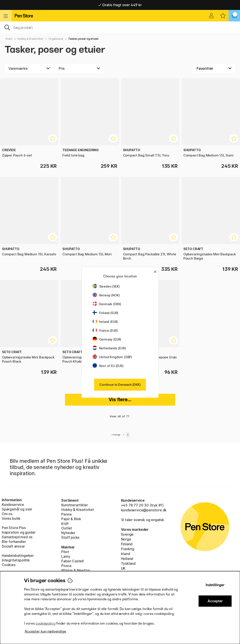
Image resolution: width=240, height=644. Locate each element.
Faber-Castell (73, 561)
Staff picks (70, 537)
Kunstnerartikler (74, 505)
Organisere (56, 39)
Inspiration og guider (19, 532)
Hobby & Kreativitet (30, 39)
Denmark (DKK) (107, 304)
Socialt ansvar (13, 546)
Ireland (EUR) (105, 322)
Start (9, 39)
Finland (127, 544)
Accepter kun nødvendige (45, 631)
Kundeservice (13, 505)
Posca (66, 566)
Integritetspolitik (16, 560)
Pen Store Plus (14, 528)
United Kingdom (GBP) (112, 357)
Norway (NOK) (106, 295)
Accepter (215, 601)
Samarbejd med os (17, 537)
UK (123, 568)
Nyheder (68, 533)
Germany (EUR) (107, 339)
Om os (7, 514)
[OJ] (120, 27)
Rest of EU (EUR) (108, 366)
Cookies (9, 565)
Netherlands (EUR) (109, 348)
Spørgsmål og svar (17, 509)
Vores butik (11, 518)
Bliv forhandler (14, 542)
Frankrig (128, 549)
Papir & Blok (71, 519)
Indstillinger (215, 585)
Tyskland (128, 563)
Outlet (67, 528)
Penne (66, 514)
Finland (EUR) (106, 313)
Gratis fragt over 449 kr (120, 5)
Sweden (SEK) (106, 286)
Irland (126, 554)
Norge (126, 539)
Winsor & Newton (75, 570)
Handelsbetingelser (18, 555)
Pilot (65, 552)
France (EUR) (105, 330)
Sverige (127, 534)
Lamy (66, 556)
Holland (127, 559)
